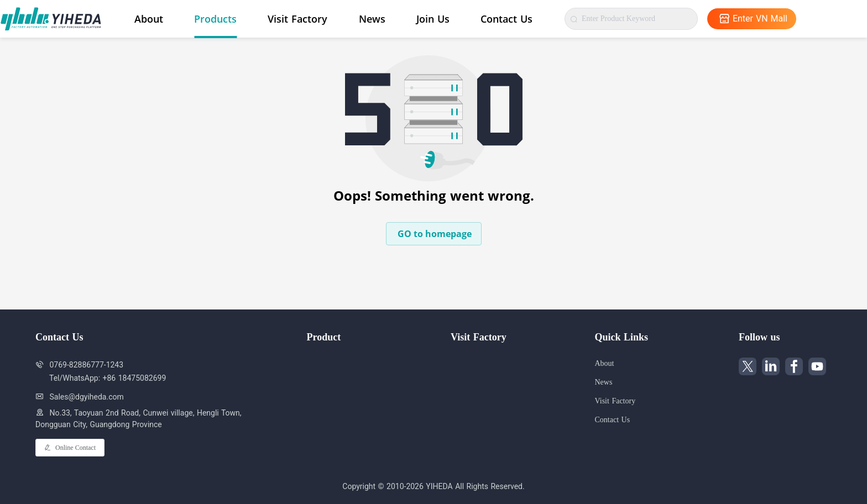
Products (215, 19)
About (149, 19)
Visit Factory (297, 19)
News (372, 19)
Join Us (433, 19)
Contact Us (506, 19)
